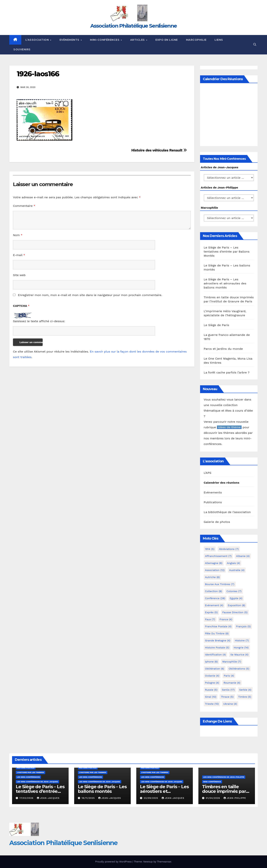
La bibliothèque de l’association (227, 512)
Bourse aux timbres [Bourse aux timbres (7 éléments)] (220, 584)
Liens (219, 40)
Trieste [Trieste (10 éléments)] (212, 704)
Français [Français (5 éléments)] (243, 626)
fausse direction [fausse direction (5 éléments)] (235, 612)
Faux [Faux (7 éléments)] (210, 619)
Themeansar (164, 862)
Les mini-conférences (28, 777)
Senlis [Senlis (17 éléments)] (228, 690)
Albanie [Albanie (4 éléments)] (243, 556)
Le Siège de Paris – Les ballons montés (102, 789)
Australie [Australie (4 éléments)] (237, 570)
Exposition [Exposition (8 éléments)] (237, 605)
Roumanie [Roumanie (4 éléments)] (232, 683)
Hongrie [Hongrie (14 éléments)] (241, 647)
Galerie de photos (217, 522)
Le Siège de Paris (216, 325)
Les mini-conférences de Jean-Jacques (37, 782)
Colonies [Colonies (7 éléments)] (234, 591)
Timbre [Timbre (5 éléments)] (245, 697)
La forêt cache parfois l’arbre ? (227, 372)
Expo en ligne (167, 40)
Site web (19, 275)
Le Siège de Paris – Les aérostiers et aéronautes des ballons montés (225, 283)
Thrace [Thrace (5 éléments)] (227, 697)
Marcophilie (196, 40)
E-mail (19, 255)
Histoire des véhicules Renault (159, 150)
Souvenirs (22, 49)
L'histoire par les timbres (31, 772)
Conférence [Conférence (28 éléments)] (215, 598)
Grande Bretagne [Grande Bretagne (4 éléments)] (218, 640)
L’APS (208, 473)
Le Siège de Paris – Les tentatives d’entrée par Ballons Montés (227, 252)
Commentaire (24, 206)
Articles (138, 40)
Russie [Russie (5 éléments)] (211, 690)
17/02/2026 (27, 798)
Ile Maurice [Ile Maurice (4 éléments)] (239, 655)
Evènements (70, 40)
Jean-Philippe (235, 798)
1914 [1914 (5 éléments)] (210, 549)
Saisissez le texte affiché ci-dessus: (39, 321)
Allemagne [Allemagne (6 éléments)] (214, 563)
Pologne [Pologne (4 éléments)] (212, 683)
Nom (18, 235)
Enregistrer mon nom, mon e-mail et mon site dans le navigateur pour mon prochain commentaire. (90, 295)
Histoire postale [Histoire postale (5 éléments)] (217, 647)
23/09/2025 (151, 798)
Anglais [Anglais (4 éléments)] (234, 563)
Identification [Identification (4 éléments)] (216, 655)
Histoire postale (26, 768)
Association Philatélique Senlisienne (134, 26)
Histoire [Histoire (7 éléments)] (242, 640)
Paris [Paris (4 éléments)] (229, 676)
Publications (213, 502)
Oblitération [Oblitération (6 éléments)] (215, 669)
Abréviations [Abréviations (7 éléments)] (229, 549)
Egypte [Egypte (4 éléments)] (236, 598)
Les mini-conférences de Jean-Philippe (224, 777)
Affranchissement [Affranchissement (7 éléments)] (218, 556)
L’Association (38, 40)
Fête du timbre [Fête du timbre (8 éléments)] (217, 633)
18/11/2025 (89, 798)
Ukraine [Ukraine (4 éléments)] (230, 704)
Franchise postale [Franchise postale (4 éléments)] (218, 626)
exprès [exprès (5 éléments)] (211, 612)
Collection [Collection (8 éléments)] (214, 591)
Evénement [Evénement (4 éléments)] (214, 605)
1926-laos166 (38, 74)
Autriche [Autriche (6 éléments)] (212, 577)
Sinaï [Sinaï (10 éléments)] (211, 697)
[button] (255, 45)
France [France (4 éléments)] (226, 619)
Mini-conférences (105, 40)
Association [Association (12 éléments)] (215, 570)
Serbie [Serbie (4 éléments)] (245, 690)
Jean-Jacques (48, 798)
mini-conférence (212, 782)
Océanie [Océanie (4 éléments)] (212, 676)
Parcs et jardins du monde (223, 349)
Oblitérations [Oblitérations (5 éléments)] (239, 669)
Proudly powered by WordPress (114, 862)
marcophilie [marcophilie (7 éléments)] (232, 662)
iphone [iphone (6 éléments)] (211, 662)
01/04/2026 (213, 798)
